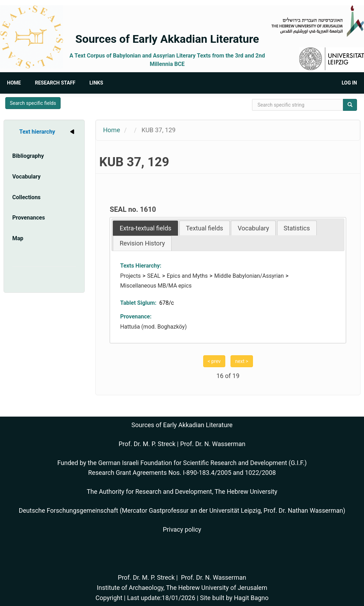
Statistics (297, 228)
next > (242, 361)
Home (14, 83)
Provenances (29, 218)
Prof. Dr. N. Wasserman (213, 444)
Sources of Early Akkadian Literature (167, 39)
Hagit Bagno (251, 598)
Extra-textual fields (145, 228)
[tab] (145, 228)
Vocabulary (26, 177)
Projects (131, 276)
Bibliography (28, 156)
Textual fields (205, 228)
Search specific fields (33, 103)
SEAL (154, 276)
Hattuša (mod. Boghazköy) (153, 327)
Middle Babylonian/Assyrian (249, 276)
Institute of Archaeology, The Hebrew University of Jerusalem (182, 588)
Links (96, 83)
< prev (214, 361)
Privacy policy (182, 529)
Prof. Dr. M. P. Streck (147, 444)
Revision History (142, 243)
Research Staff (55, 83)
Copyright (109, 598)
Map (18, 238)
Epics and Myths (187, 276)
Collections (26, 197)
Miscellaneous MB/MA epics (156, 286)
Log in (349, 83)
